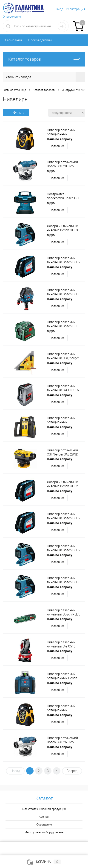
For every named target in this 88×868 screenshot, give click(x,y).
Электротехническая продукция (44, 809)
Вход (60, 9)
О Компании (13, 40)
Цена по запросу (60, 139)
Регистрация (76, 9)
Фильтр (16, 113)
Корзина (44, 862)
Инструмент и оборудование (44, 832)
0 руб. (51, 171)
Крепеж (44, 817)
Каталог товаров (44, 59)
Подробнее (57, 146)
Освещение (44, 824)
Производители (40, 40)
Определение (12, 17)
